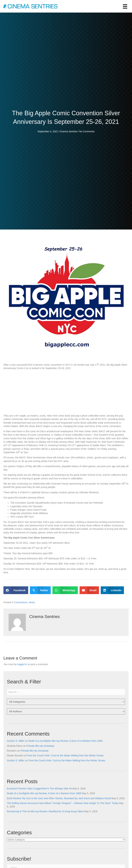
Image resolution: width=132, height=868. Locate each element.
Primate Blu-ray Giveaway (40, 746)
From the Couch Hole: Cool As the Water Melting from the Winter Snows (65, 755)
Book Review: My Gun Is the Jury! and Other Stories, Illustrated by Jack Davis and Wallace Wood (59, 798)
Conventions (21, 602)
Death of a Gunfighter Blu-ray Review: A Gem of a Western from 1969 (65, 741)
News (32, 602)
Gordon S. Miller (16, 741)
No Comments (87, 131)
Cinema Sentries (69, 131)
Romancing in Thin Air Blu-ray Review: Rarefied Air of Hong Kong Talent (45, 811)
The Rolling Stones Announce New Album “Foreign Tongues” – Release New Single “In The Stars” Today (63, 803)
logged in (22, 664)
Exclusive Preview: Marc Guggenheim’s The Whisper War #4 (39, 789)
